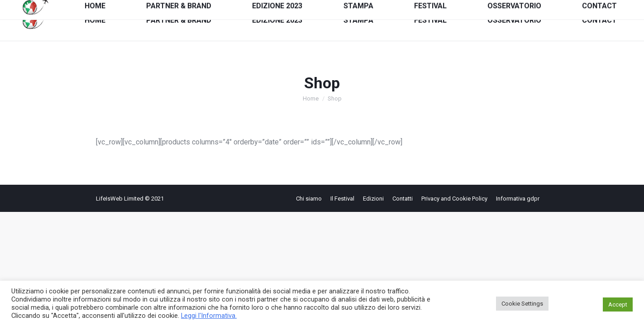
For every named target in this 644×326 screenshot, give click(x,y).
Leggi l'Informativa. (209, 316)
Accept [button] (618, 304)
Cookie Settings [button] (522, 304)
